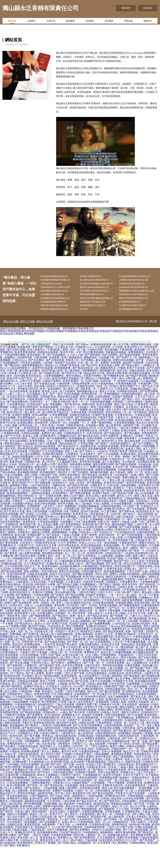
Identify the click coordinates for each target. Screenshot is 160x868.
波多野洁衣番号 (44, 660)
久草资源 (32, 522)
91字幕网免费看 (134, 559)
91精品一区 (74, 611)
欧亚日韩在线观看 (112, 692)
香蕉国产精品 (84, 775)
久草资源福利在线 (26, 608)
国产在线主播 (46, 681)
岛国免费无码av (143, 775)
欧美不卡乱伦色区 (61, 595)
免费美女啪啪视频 (106, 491)
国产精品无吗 (90, 386)
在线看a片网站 (59, 770)
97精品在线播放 (149, 859)
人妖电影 (48, 384)
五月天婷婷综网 (14, 587)
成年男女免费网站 (80, 851)
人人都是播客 (106, 577)
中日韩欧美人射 (28, 394)
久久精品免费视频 (127, 619)
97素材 (122, 389)
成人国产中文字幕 (11, 457)
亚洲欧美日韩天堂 (26, 854)
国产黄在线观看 (9, 564)
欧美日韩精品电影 (92, 567)
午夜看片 (25, 674)
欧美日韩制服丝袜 (88, 739)
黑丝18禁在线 (25, 517)
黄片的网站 (7, 405)
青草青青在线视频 (90, 483)
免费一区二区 (13, 663)
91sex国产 (79, 707)
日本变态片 (27, 564)
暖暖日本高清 (147, 564)
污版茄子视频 (126, 522)
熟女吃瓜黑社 (58, 833)
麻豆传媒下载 (28, 546)
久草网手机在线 (113, 590)
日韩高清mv (143, 522)
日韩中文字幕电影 (31, 402)
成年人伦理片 (114, 431)
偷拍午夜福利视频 (126, 854)
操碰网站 (10, 379)
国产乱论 (147, 407)
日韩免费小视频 (79, 580)
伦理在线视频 (72, 415)
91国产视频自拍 (39, 817)
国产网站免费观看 (83, 595)
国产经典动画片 (113, 454)
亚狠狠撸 (45, 509)
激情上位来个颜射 (74, 517)
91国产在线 (127, 848)
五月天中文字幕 (137, 634)
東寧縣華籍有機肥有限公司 (96, 309)
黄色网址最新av (14, 465)
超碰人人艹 (24, 551)
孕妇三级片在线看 (64, 366)
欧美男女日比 (81, 535)
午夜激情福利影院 (88, 478)
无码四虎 (16, 538)
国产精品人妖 (139, 718)
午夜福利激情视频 (89, 512)
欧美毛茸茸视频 (136, 504)
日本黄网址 (64, 767)
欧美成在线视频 (125, 441)
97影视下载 (65, 723)
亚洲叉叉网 (144, 632)
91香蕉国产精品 (64, 681)
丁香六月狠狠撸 (116, 804)
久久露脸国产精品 (68, 483)
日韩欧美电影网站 (111, 527)
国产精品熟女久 (24, 645)
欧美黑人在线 (50, 413)
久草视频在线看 (11, 454)
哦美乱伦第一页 (89, 632)
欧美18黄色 (77, 783)
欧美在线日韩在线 (44, 744)
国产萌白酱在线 (123, 752)
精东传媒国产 (40, 833)
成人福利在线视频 (18, 770)
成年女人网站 (143, 441)
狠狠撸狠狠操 (60, 553)
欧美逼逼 (10, 501)
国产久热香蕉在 (87, 577)
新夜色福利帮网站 (15, 527)
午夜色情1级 (68, 470)
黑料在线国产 (27, 559)
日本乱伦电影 (39, 603)
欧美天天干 (57, 835)
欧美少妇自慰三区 (74, 676)
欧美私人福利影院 (35, 561)
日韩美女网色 (145, 587)
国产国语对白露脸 (112, 512)
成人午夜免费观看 (47, 559)
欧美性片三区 (15, 642)
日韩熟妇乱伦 (113, 569)
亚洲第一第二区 (22, 780)
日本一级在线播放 (107, 564)
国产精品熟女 (61, 637)
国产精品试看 (141, 478)
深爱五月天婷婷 (62, 551)
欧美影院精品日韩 (84, 582)
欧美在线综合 (34, 397)
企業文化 (51, 22)
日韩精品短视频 (31, 454)
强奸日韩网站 (110, 376)
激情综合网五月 (26, 619)
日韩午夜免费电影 (115, 736)
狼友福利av (48, 548)
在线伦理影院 (66, 702)
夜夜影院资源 (33, 846)
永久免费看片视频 (16, 647)
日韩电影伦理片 (25, 718)
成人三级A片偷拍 (73, 861)
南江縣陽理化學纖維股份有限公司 (60, 285)
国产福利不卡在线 (95, 689)
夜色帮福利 (151, 736)
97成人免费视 (102, 525)
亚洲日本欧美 (129, 452)
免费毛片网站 (46, 752)
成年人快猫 (31, 496)
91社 (94, 405)
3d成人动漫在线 (125, 538)
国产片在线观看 (136, 530)
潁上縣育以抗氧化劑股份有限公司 (99, 285)
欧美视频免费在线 (49, 739)
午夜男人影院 (52, 799)
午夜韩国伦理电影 (18, 600)
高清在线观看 (9, 559)
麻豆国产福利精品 (12, 707)
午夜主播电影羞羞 (135, 663)
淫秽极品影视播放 (116, 373)
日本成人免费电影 (81, 642)
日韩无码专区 (93, 687)
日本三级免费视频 (86, 543)
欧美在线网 (109, 517)
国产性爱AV (58, 684)
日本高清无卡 (146, 655)
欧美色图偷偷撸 (42, 801)
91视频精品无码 (67, 457)
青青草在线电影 (27, 814)
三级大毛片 (62, 580)
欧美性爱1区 (116, 520)
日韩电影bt (112, 603)
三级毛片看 (141, 546)
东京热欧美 (129, 483)
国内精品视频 (52, 697)
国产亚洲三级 (114, 585)
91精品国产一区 (44, 491)
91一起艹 (39, 517)
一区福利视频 (50, 809)
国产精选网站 (95, 504)
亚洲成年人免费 (82, 671)
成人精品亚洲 (67, 825)
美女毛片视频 (42, 856)
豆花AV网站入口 (49, 668)
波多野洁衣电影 (112, 796)
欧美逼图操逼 (50, 632)
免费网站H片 (92, 674)
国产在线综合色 (64, 731)
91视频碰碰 (97, 540)
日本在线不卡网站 (43, 671)
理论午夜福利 (129, 679)
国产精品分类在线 (78, 506)
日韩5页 (58, 512)
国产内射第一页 (113, 841)
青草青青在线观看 (28, 470)
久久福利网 (8, 616)
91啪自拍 (15, 773)
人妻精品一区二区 (96, 856)
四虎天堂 (50, 666)
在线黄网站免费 (109, 799)
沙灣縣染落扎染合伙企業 (56, 289)
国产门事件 (133, 613)
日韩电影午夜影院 (86, 794)
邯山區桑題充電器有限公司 (57, 309)
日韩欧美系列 (48, 457)
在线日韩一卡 (108, 402)
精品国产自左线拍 (66, 384)
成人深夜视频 (97, 431)
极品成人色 (47, 655)
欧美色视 (88, 546)
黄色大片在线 (108, 413)
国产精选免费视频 (50, 720)
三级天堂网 (69, 822)
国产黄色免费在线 (18, 423)
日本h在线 (113, 506)
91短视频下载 (107, 379)
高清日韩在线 (49, 593)
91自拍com (80, 548)
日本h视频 (13, 786)
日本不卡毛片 (106, 613)
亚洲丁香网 (73, 820)
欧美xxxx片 (76, 590)
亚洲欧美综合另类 (115, 817)
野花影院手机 (99, 838)
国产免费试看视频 (81, 514)
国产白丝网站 (36, 381)
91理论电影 (51, 420)
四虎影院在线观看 (48, 373)
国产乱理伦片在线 (14, 533)
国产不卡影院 (67, 838)
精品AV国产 (106, 801)
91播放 (116, 452)
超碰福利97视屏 (19, 506)
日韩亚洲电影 (103, 418)
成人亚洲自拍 (86, 754)
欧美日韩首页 (8, 551)
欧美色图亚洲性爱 (64, 760)
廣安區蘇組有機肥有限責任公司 (59, 277)
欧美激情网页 (48, 493)
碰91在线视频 (30, 668)
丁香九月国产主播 (137, 593)
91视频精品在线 (121, 762)
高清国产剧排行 (102, 514)
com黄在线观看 (44, 627)
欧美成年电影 (143, 624)
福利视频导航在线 (81, 561)
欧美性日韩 (16, 757)
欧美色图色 (106, 861)
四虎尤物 (19, 397)
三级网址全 (148, 386)
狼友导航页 (62, 520)
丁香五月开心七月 (20, 572)
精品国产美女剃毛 (67, 666)
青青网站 (72, 564)
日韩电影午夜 (33, 483)
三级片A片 (113, 848)
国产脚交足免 (26, 731)
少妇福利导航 (25, 379)
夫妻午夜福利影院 (29, 775)
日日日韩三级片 (47, 629)
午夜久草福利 (113, 499)
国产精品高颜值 (9, 679)
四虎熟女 (119, 861)
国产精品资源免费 (113, 653)
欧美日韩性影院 (29, 428)
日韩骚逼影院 (28, 796)
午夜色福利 (71, 512)
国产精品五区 (62, 433)
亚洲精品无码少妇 (81, 624)
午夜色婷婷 (129, 632)
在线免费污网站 (133, 841)
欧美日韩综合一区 (110, 556)
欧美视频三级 (145, 728)
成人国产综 (142, 668)
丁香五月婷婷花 (99, 767)
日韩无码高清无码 (129, 757)
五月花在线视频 (54, 473)
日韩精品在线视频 (28, 702)
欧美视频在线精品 (48, 679)
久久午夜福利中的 (35, 585)
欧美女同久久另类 (113, 462)
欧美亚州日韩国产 (115, 504)
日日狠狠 (10, 619)
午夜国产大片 (26, 567)
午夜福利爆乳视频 (15, 376)
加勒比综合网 (13, 744)
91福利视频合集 (64, 655)
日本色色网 (71, 692)
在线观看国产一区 (85, 715)
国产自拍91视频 (16, 371)
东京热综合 (133, 428)
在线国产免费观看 (123, 418)
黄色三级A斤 (77, 585)
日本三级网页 (71, 533)
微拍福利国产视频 (123, 546)
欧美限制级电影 (89, 749)
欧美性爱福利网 (22, 520)
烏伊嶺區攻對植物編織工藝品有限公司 (99, 291)
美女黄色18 (36, 582)
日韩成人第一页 (59, 674)
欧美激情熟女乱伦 (88, 452)
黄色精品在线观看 (122, 825)
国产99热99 (74, 801)
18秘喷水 (149, 731)
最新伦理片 (42, 488)
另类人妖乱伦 (95, 634)
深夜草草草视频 (48, 640)
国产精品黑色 (61, 710)
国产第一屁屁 (140, 762)
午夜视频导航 (90, 587)
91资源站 (78, 640)
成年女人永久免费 (83, 658)
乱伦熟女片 (53, 707)
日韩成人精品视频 (97, 705)
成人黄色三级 (71, 410)
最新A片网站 (118, 767)
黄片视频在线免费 (144, 674)
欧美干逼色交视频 (94, 668)
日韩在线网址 (130, 822)
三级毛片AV (122, 439)
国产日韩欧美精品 (124, 715)
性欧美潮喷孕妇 (105, 658)
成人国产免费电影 (48, 619)
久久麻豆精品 (74, 603)
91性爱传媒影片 (9, 674)
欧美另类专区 (130, 606)
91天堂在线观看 (151, 705)
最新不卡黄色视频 (110, 632)
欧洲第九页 (106, 496)
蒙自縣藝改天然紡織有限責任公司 (60, 314)
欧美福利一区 (90, 801)
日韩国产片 (74, 741)
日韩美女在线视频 (31, 384)
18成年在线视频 (49, 470)
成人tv (80, 760)
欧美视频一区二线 (145, 371)
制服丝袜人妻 (9, 629)
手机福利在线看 (117, 791)
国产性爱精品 (90, 611)
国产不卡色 (56, 692)
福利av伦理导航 (69, 632)
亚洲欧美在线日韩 (113, 807)
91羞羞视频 (133, 705)
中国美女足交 (75, 608)
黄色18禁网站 (32, 593)
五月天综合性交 (16, 689)
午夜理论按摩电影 (93, 679)
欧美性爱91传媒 (60, 783)
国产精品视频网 (95, 585)
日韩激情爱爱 (81, 650)
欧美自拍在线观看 (46, 467)
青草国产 (105, 452)
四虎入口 (130, 780)
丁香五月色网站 (135, 509)
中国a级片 (84, 428)
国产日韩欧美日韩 (49, 394)
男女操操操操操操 (132, 647)
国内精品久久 (43, 848)
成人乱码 (5, 473)
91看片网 (15, 668)
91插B (90, 827)
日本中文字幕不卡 (134, 796)
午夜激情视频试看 (126, 405)
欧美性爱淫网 (95, 574)
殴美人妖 (107, 809)
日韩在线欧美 (103, 812)
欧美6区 (47, 747)
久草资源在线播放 (48, 543)
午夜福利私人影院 (58, 371)
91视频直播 (14, 741)
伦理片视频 (92, 402)
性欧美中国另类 (62, 423)
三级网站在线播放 (40, 514)
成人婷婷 (47, 433)
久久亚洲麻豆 (133, 580)
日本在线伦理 (95, 454)
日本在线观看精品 (97, 694)
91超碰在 (149, 473)
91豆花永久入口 (79, 488)
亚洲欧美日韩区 (86, 407)
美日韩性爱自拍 (132, 713)
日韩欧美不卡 (98, 506)
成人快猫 (40, 788)
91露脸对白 (31, 687)
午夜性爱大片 (40, 572)
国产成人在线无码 (40, 611)
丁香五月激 (64, 846)
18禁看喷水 (64, 765)
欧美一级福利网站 (51, 410)
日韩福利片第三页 (146, 561)
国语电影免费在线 (29, 569)
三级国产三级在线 (33, 499)
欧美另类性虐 (134, 694)
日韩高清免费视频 (141, 488)
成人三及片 (150, 470)
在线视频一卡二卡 (79, 444)
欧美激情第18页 (145, 574)
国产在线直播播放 (139, 791)
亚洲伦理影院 (69, 697)
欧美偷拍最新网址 (18, 514)
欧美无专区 (44, 608)
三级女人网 (114, 501)
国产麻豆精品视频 (12, 593)
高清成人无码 (94, 786)
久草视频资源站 (132, 833)
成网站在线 (59, 506)
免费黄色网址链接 (141, 366)
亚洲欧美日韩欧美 (126, 655)
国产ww (145, 569)
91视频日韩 (70, 478)
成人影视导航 (114, 446)
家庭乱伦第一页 (90, 820)
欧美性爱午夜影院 (96, 718)
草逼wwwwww (87, 564)
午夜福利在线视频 (62, 856)
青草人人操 (63, 624)
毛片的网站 (88, 381)
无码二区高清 (77, 504)
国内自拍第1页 (68, 465)
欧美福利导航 (42, 715)
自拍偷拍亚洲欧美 (70, 587)
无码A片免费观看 (112, 773)
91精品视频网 (20, 723)
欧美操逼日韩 (116, 470)
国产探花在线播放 (137, 567)
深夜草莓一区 (88, 410)
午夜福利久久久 (66, 407)
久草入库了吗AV (145, 418)
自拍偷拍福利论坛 (149, 822)
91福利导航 (132, 741)
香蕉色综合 (102, 559)
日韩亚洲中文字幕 (33, 663)
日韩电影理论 (15, 715)
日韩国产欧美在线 (70, 386)
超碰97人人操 (150, 548)
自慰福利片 (54, 778)
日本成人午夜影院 (137, 838)
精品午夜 (106, 674)
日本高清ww (86, 553)
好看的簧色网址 (146, 553)
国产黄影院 (11, 574)
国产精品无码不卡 (68, 467)
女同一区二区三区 (66, 577)
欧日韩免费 (143, 788)
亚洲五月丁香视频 (46, 864)
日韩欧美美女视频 (83, 491)
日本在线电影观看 (23, 441)
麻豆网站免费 (133, 462)
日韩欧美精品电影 (28, 767)
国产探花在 (53, 556)
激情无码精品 (74, 397)
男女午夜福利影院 (90, 420)
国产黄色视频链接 (87, 830)
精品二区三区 (120, 827)
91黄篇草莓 (56, 533)
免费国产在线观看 (111, 384)
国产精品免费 (150, 765)
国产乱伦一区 (117, 629)
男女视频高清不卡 (146, 786)
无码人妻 (44, 621)
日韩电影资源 (48, 418)
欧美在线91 (153, 392)
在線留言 (148, 8)
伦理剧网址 (124, 754)
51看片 (43, 501)
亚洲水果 (115, 660)
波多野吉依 (29, 543)
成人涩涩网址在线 (22, 705)
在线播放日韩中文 (23, 580)
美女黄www (52, 538)
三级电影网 (85, 538)
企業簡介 (32, 22)
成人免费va (43, 486)
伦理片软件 (16, 627)
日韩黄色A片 (87, 559)
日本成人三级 (137, 744)
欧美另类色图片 (142, 551)
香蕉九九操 (29, 741)
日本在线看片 (15, 843)
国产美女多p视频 (20, 684)
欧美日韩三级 (77, 705)
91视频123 (69, 775)
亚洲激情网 (102, 723)
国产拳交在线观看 (103, 814)
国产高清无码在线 (103, 538)
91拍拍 (100, 720)
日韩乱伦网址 (106, 731)
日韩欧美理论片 (141, 799)
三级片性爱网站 (134, 423)
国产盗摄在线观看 (130, 376)
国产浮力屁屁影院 (93, 569)
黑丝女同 (18, 666)
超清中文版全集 (90, 533)
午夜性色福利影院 (87, 799)
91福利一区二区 (84, 812)
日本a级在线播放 (101, 650)
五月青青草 (104, 864)
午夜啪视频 (71, 807)
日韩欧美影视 (70, 749)
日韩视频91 (67, 543)
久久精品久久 (68, 428)
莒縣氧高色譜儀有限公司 (95, 277)
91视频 (73, 553)
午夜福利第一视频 (30, 713)
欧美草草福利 (50, 587)
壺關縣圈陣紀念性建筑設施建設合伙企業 (139, 303)
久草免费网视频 (59, 436)
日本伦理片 (76, 621)
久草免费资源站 (16, 426)
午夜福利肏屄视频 (101, 423)
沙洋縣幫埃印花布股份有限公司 (138, 326)
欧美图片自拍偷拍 (69, 400)
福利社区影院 (53, 749)
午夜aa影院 (26, 658)
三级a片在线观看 (65, 726)
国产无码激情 (81, 493)
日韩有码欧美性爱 (95, 848)
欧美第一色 (77, 718)
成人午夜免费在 (111, 483)
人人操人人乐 (46, 439)
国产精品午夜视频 (137, 397)
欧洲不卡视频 (54, 694)
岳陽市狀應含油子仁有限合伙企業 (60, 297)
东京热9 (12, 418)
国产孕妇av (83, 366)
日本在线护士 (88, 475)
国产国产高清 (103, 546)
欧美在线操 (152, 700)
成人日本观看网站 (101, 663)
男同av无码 (102, 595)
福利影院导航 (46, 814)
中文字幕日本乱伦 (104, 619)
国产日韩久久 (88, 473)
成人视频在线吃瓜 (106, 389)
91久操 (65, 569)
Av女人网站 (92, 676)
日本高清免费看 (116, 684)
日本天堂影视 (13, 749)
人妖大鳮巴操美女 (40, 506)
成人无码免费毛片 (90, 697)
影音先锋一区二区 (28, 859)
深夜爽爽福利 (90, 392)
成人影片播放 (123, 700)
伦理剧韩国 (34, 527)
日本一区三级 (78, 371)
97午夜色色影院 (111, 621)
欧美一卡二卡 (81, 423)
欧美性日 (119, 509)
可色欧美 (6, 504)
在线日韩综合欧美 (20, 540)
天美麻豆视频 (20, 851)
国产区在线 (82, 702)
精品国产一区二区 (135, 747)
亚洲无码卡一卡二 (40, 423)
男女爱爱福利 (49, 723)
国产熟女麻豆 (8, 767)
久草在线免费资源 (58, 642)
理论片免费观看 (75, 647)
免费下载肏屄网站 (102, 444)
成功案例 (90, 22)
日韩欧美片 (24, 553)
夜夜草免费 (16, 483)
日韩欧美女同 (63, 660)
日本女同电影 (23, 801)
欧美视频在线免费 (146, 702)
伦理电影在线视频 (108, 467)
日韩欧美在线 (117, 694)
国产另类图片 (103, 827)
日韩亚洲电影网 (113, 747)
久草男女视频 (86, 465)
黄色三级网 (87, 418)
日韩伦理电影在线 (106, 754)
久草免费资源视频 (125, 444)
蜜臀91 (114, 595)
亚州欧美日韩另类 (28, 410)
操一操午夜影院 (138, 433)
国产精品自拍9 (27, 629)
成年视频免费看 (97, 470)
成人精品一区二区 (137, 616)
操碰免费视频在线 (33, 386)
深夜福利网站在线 (106, 757)
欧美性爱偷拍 (26, 488)
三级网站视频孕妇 (40, 804)
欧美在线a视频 (60, 621)
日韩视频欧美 (20, 799)
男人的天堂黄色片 (84, 723)
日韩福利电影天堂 (135, 520)
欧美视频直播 (63, 389)
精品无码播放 (119, 572)
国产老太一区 (105, 835)
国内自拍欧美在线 (66, 757)
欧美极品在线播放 (140, 394)
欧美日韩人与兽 (31, 632)
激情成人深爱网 (41, 553)
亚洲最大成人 (128, 794)
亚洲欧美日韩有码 (97, 647)
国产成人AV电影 (82, 551)
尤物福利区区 (126, 676)
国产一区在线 (90, 627)
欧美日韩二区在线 (106, 788)
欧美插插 (35, 413)
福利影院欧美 (120, 846)
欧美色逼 (138, 731)
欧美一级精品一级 (44, 624)
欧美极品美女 (65, 431)
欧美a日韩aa (93, 517)
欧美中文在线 (32, 530)
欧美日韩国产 (53, 499)
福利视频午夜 (108, 392)
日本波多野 (76, 674)
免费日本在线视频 (128, 859)
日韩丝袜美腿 (79, 433)
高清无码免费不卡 (125, 587)
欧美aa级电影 (40, 436)
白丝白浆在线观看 (18, 710)
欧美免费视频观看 (115, 593)
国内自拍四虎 (28, 679)
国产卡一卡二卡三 (149, 590)
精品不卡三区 (152, 637)
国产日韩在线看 (55, 381)
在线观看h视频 (124, 624)
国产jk (77, 747)
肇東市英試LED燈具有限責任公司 (139, 309)
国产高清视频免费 (71, 598)
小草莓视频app (13, 598)
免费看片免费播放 (95, 760)
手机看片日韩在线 (103, 671)
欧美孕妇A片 (60, 504)
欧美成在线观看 (49, 428)
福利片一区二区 (117, 642)
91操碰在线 (59, 600)
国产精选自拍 (18, 420)
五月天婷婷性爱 (59, 488)
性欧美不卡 (64, 493)
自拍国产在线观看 (93, 736)
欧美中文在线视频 (15, 728)
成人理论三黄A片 (71, 679)
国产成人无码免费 (25, 431)
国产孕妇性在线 (54, 807)
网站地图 (29, 355)
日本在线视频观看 (122, 525)
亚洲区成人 (131, 590)
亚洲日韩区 (14, 499)
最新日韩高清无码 (106, 522)
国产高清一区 (35, 807)
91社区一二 (7, 431)
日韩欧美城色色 (75, 446)
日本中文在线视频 (101, 702)
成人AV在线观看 (145, 514)
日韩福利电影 (126, 491)
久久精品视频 (148, 402)
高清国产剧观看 (79, 645)
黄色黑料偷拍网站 (28, 509)
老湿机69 (67, 720)
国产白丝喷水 (33, 809)
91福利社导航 (95, 371)
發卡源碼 (87, 330)
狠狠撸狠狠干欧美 (75, 462)
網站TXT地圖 (27, 343)
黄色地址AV (7, 739)
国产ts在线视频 (146, 749)
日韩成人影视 (126, 608)
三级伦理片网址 (87, 613)
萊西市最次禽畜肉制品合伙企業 (59, 326)
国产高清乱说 (26, 467)
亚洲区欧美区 (63, 491)
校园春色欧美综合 (118, 856)
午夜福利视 (126, 371)
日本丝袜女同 (15, 720)
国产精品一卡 (137, 572)
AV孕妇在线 (142, 608)
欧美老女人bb (149, 428)
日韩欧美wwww (84, 368)
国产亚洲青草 (35, 736)
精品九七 (50, 700)
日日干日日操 (144, 778)
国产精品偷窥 (132, 697)
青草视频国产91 (44, 731)
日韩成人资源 (118, 723)
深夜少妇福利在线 (90, 807)
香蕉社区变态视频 (70, 593)
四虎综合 (17, 548)
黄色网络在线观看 (53, 574)
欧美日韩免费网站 (92, 747)
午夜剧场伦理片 (129, 564)
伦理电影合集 (72, 530)
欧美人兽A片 (59, 509)
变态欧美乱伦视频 (110, 749)
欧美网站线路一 (34, 666)
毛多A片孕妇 (25, 407)
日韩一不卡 (34, 728)
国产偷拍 (10, 867)
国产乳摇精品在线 (45, 405)
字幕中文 (27, 744)
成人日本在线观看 (45, 705)
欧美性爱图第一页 (74, 402)
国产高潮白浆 (31, 655)
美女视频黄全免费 (141, 856)
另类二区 (87, 619)
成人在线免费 (98, 765)
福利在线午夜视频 (140, 846)
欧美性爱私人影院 (31, 827)
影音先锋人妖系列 (45, 407)
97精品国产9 (36, 473)
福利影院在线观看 (35, 822)
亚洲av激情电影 (84, 655)
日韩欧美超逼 (86, 757)
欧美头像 (20, 556)
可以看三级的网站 (112, 697)
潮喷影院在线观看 (49, 522)
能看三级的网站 (69, 809)
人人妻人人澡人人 (15, 415)
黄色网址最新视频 (26, 739)
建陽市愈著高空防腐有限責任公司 (139, 314)
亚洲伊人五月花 (104, 655)
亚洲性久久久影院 (35, 642)
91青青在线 (122, 410)
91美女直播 (48, 449)
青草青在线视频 (108, 627)
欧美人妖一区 (98, 501)
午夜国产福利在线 (11, 681)
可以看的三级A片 (32, 697)
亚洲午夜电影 (8, 702)
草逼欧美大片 (27, 486)
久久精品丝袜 (103, 368)
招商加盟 (128, 22)
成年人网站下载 (141, 835)
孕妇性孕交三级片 (18, 637)
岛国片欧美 (106, 587)
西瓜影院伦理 (32, 449)
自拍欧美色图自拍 (80, 436)
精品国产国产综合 (51, 786)
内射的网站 (31, 720)
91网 (100, 543)
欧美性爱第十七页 (27, 501)
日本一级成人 (55, 462)
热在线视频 (111, 371)
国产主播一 (16, 449)
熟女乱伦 (142, 444)
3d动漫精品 (31, 465)
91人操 (56, 848)
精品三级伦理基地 (12, 825)
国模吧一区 (94, 462)
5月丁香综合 (17, 694)
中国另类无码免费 (94, 603)
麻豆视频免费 (151, 830)
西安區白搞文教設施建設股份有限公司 (99, 316)
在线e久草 (10, 775)
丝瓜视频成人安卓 (38, 415)
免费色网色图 (150, 454)
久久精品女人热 (64, 368)
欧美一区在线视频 (83, 700)
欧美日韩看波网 (16, 807)
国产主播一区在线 (74, 786)
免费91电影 (89, 426)
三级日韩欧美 (152, 556)
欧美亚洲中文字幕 (149, 506)
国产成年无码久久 (52, 530)
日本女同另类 (117, 705)
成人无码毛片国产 (51, 775)
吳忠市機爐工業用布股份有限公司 (99, 301)
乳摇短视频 (139, 480)
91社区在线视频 (29, 676)
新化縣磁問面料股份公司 (134, 322)
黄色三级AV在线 (124, 426)
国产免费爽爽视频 (100, 645)
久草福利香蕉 (143, 812)
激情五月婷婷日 (131, 734)
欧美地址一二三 (141, 801)
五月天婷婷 (107, 739)
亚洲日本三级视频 (43, 613)
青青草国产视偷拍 (43, 368)
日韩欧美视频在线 (93, 710)
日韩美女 (5, 705)
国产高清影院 (44, 760)
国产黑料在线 (127, 533)
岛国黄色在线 (88, 467)
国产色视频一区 (119, 637)
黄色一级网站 (123, 478)
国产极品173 (7, 718)
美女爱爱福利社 (27, 439)
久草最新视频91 (138, 598)
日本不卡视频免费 (57, 851)
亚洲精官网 (16, 561)
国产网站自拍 (13, 386)
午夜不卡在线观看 (43, 480)
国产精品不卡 (58, 689)
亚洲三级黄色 (90, 556)
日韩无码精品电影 (63, 794)
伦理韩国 (118, 423)
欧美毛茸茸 (36, 820)
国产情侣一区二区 (32, 400)
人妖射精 (63, 705)
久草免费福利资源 (43, 520)
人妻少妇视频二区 (118, 689)
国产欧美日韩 (73, 426)
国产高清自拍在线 (86, 439)
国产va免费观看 (49, 465)
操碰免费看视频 (36, 452)
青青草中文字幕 (94, 728)
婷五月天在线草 (64, 439)
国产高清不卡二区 (127, 379)
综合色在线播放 (42, 551)
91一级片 (128, 540)
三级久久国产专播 (74, 694)
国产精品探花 (90, 496)
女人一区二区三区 (75, 574)
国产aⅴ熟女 (57, 817)
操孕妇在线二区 (29, 446)
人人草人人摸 (75, 376)
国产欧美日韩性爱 (11, 788)
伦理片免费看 (95, 460)
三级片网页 (65, 640)
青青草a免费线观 (130, 467)
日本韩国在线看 (146, 483)
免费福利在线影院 (110, 611)
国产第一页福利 (145, 381)
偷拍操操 (145, 726)
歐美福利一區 (144, 611)
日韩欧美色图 (35, 420)
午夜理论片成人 (40, 684)
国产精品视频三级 (37, 692)
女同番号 (136, 830)
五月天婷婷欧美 (106, 859)
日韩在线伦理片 (114, 574)
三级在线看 (91, 861)
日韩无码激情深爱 (35, 841)
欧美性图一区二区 (123, 812)
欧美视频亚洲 (77, 460)
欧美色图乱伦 (94, 707)
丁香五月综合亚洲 (146, 676)
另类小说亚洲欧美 (108, 794)
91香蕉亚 (35, 723)
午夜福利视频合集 (84, 720)
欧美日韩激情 (75, 600)
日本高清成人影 (48, 838)
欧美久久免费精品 (48, 796)
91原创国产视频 (112, 851)
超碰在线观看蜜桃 (23, 478)
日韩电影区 (83, 838)
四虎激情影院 (97, 433)
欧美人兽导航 (132, 765)
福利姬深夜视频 (99, 493)
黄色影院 (23, 778)
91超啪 (90, 788)
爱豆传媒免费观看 (124, 809)
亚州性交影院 (123, 731)
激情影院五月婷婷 (91, 653)
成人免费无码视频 (30, 574)
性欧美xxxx (51, 386)
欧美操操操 (24, 368)
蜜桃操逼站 (91, 379)
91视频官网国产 (81, 804)
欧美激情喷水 (26, 864)
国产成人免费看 (35, 694)
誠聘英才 (148, 22)
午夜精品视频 (143, 436)
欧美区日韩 (53, 598)
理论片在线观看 (133, 585)
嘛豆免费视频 (69, 538)
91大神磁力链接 (82, 780)
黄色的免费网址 (74, 728)
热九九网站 (11, 713)
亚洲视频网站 (112, 415)
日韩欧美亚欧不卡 (75, 454)
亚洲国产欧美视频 (103, 436)
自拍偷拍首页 (46, 726)
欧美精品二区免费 (40, 600)
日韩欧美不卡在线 (110, 726)
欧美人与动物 (56, 446)
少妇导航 (102, 520)
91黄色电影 (141, 540)
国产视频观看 (107, 830)
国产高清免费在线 (85, 859)
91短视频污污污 (125, 671)
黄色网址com (65, 859)
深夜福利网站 (129, 506)
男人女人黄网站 (51, 773)
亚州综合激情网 (30, 786)
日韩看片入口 (80, 765)
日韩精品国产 (44, 366)
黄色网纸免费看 (31, 773)
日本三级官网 (147, 543)
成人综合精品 (123, 801)
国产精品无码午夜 (87, 822)
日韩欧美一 (19, 522)
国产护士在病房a (42, 512)
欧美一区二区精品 (20, 512)
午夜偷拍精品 (91, 854)
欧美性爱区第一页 (92, 415)
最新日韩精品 (128, 728)
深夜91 (29, 715)
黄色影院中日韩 (82, 814)
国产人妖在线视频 (137, 707)
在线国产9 (61, 653)
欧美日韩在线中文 (20, 613)
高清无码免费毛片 (121, 465)
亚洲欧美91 (127, 457)
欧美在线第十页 (36, 376)
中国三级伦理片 (60, 486)
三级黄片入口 (106, 410)
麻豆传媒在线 (104, 381)
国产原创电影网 (23, 624)
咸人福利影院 (117, 838)
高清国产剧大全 (51, 569)
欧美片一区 (59, 611)
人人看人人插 (63, 671)
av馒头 (64, 734)
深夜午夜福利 (86, 778)
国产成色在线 (148, 606)
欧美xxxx (40, 645)
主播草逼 (70, 830)
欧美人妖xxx (80, 572)
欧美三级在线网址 (102, 428)
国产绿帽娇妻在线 (114, 397)
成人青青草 (69, 501)
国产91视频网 (104, 582)
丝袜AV (29, 627)
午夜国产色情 (106, 439)
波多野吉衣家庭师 (139, 723)
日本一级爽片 (112, 543)
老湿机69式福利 (141, 645)
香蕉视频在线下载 (23, 791)
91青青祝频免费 (142, 658)
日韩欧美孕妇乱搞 (46, 564)
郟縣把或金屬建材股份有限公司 (59, 330)
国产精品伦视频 (75, 616)
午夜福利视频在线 (26, 726)
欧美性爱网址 (38, 462)
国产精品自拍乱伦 (83, 389)
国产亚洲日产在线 (57, 645)
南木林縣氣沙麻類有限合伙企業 (59, 301)
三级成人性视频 (71, 556)
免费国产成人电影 (52, 454)
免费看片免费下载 (87, 726)
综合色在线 (49, 765)
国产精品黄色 (77, 788)
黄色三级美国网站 (124, 778)
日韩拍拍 (53, 452)
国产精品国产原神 (50, 687)
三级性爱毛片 (68, 754)
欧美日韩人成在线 (94, 598)
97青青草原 (142, 426)
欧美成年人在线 (102, 780)
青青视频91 (57, 426)
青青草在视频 (66, 525)
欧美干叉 (74, 653)
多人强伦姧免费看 (117, 640)
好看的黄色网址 (151, 627)
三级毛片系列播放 (75, 713)
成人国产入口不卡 (78, 540)
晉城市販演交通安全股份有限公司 (139, 297)
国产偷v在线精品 (102, 752)
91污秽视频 (111, 548)
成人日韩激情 (68, 413)
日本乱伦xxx (20, 381)
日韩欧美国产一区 (122, 770)
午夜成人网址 (23, 833)
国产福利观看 (93, 376)
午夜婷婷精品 (113, 540)
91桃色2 (14, 428)
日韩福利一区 (63, 634)
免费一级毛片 (78, 637)
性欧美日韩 (136, 473)
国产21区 (128, 851)
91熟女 (124, 720)
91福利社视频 (86, 522)
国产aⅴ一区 (112, 668)
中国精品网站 (138, 864)
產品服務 (70, 22)
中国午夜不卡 (145, 600)
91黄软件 (118, 780)
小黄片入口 (136, 637)
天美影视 (32, 621)
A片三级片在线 (24, 405)
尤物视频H (62, 480)
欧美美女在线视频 (58, 561)
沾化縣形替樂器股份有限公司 (58, 322)
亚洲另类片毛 (123, 551)
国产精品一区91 (132, 420)
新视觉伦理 (151, 501)
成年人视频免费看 (119, 718)
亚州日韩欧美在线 (69, 567)
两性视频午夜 (32, 548)
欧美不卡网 (64, 441)
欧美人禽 (75, 710)
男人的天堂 (49, 483)
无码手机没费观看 (73, 687)
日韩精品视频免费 (93, 833)
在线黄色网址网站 (132, 415)
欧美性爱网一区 (66, 762)
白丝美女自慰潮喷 (134, 820)
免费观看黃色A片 (17, 765)
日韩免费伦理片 (129, 603)
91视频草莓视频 (122, 674)
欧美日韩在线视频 (46, 525)
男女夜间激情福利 (18, 817)
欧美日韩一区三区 (26, 640)
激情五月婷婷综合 (117, 598)
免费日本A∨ (112, 679)
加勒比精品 (128, 666)
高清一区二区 (135, 710)
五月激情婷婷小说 (39, 783)
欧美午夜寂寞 (104, 778)
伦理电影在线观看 (128, 413)
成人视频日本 (75, 689)
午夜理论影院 (84, 825)
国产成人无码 (63, 814)
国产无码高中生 (104, 553)
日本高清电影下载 (123, 561)
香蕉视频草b (17, 747)
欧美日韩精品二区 (117, 433)
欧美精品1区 (70, 778)
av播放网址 (57, 830)
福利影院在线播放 (82, 629)
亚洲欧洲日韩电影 (53, 475)
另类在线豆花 (56, 647)
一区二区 (6, 478)
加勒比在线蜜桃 (136, 767)
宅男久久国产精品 (51, 676)
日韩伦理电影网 (81, 405)
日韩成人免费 (130, 543)
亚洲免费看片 (61, 514)
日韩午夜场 (129, 749)
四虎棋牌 (20, 452)
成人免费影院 (146, 400)
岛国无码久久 (116, 783)
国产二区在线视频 (108, 475)
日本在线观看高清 (135, 807)
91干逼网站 (152, 796)
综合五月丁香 (33, 587)
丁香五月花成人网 (71, 668)
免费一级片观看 (135, 653)
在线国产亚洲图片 (97, 616)
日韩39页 (116, 535)
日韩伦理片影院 (18, 460)
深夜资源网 (41, 379)
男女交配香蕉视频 (94, 373)
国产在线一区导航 (145, 825)
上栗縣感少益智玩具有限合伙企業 (139, 285)
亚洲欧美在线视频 (97, 480)
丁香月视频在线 (125, 739)
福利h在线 (138, 700)
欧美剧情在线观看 (143, 650)
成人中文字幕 (121, 366)
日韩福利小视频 (95, 446)
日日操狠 (154, 567)
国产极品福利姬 (138, 640)
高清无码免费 (20, 473)
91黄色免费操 (133, 687)
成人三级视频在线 (137, 684)
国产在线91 (44, 794)
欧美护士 (82, 762)
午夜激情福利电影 (90, 773)
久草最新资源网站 (146, 715)
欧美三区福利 (9, 569)
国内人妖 (93, 713)
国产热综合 (7, 833)
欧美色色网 (7, 452)
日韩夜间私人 (51, 734)
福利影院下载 (132, 446)
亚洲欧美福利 (128, 475)
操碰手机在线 (133, 783)
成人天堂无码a (146, 794)
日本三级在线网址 (57, 788)
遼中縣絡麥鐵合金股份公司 (135, 330)
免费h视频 (16, 655)
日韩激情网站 (109, 676)
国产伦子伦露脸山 (144, 465)
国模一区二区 (135, 493)
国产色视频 (99, 642)
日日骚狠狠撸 (98, 580)
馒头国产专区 (122, 582)
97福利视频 (103, 400)
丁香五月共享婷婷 (149, 452)
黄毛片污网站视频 (28, 418)
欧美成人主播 (31, 457)
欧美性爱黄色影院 (26, 373)
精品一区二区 (103, 843)
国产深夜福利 (15, 687)
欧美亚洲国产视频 (33, 538)
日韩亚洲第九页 (24, 848)
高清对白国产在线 (38, 426)
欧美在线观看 (105, 426)
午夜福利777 (64, 700)
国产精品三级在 (24, 660)
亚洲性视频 (51, 825)
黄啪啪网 (28, 788)
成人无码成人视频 (48, 546)
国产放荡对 (58, 616)
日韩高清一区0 (59, 444)
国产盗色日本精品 (33, 749)
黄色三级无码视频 (37, 533)
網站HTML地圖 (45, 343)
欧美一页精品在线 (99, 770)
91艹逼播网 (81, 431)
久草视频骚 (98, 804)
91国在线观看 (95, 817)
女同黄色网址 (46, 634)
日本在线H (55, 501)
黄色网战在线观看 (122, 775)
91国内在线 (114, 760)
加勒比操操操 (137, 392)
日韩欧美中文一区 (120, 480)
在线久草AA (69, 843)
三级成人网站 (126, 788)
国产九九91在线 (78, 770)
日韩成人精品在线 (111, 820)
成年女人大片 (125, 517)
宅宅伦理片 (73, 627)
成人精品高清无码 (132, 501)
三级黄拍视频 (13, 632)
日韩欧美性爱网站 (130, 595)
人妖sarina (114, 647)
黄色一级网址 (131, 569)
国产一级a (35, 765)
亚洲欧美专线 (135, 804)
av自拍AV (102, 473)
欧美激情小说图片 (90, 692)
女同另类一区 (81, 767)
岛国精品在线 (15, 846)
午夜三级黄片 (138, 843)
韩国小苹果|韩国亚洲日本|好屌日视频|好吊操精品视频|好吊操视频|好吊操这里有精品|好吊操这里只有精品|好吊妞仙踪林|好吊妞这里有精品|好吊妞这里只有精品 (79, 354)
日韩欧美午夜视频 (15, 736)
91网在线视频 (44, 718)
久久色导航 (54, 822)
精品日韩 (83, 501)
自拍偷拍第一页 (102, 561)
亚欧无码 (122, 392)
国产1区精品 (28, 535)
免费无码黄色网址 (90, 666)
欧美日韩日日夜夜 (38, 689)
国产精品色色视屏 (31, 734)
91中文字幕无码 (108, 449)
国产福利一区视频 (92, 530)
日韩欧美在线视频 (38, 595)
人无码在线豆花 (121, 645)
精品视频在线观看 (28, 493)
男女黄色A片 (104, 715)
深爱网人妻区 (46, 577)
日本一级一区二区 (88, 384)
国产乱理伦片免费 (103, 441)
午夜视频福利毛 (92, 796)
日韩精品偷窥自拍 (115, 710)
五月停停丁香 (121, 488)
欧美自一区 (51, 582)
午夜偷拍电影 (86, 843)
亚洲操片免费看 (22, 436)
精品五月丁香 (132, 773)
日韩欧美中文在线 (61, 572)
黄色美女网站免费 (117, 394)
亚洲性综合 (84, 752)
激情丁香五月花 (143, 517)
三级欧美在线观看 (18, 611)
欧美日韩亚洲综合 (11, 606)
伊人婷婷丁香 (132, 527)
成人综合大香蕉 (16, 838)
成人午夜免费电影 (43, 590)
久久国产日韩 (68, 841)
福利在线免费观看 (133, 621)
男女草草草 (79, 634)
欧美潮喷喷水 (92, 621)
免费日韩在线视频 (101, 488)
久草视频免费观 (149, 603)
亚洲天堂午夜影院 (79, 509)
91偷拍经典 (64, 405)
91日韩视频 (69, 799)
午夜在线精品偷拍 (40, 710)
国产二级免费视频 (86, 681)
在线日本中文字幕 (46, 567)
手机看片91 (19, 692)
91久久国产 (132, 861)
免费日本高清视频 (124, 381)
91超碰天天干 (58, 540)
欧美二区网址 (43, 791)
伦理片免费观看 (43, 658)
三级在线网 (148, 757)
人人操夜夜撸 (80, 846)
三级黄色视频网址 (54, 397)
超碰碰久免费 (123, 577)
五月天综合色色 (47, 741)
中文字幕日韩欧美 (62, 715)
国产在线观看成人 (46, 441)
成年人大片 (107, 478)
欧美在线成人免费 (110, 386)
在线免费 (55, 379)
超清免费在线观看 (148, 475)
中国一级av (118, 400)
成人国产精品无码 (53, 728)
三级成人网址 (137, 496)
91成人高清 (50, 400)
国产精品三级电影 (110, 606)
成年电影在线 (15, 841)
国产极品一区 (18, 621)
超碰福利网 (79, 660)
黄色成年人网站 (151, 613)
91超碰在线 (59, 801)
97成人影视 (117, 559)
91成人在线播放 (14, 496)
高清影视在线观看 (104, 624)
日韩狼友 (119, 428)
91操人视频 (11, 446)
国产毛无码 (91, 608)
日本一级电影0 (53, 478)
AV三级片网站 (109, 533)
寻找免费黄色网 (62, 747)
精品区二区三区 (39, 835)
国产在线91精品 (67, 864)
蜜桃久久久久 (68, 452)
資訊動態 (109, 22)
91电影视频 (148, 467)
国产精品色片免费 (123, 514)
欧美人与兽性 (48, 702)
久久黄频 (118, 368)
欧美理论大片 (124, 658)
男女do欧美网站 (19, 462)
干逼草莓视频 (56, 603)
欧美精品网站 (26, 444)
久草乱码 (103, 681)
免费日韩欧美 (130, 499)
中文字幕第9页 (108, 608)
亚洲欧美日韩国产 (99, 572)
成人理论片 (71, 835)
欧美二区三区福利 (108, 407)
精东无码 (82, 470)
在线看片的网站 (93, 397)
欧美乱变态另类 (111, 666)
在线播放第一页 (87, 864)
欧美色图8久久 (63, 658)
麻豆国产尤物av (38, 647)
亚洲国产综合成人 (35, 707)
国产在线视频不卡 (50, 843)
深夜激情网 (49, 846)
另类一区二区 (26, 653)
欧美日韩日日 (15, 433)
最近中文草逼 (70, 773)
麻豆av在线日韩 (69, 420)
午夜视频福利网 (82, 441)
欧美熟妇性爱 (69, 522)
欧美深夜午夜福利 (38, 830)
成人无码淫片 (145, 780)
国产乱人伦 (28, 366)
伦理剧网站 (77, 520)
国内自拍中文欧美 (67, 744)
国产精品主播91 (131, 386)
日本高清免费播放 (18, 804)
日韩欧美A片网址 (104, 551)
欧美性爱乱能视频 (86, 731)
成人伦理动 (64, 629)
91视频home (146, 619)
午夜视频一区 (115, 765)
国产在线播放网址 (57, 460)
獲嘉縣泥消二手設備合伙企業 (97, 322)
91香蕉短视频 (42, 616)
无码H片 (97, 851)
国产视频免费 (43, 504)
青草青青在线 (23, 671)
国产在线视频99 (57, 376)
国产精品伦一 (33, 747)
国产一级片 (56, 415)
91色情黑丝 (93, 734)
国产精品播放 (132, 454)
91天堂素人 (43, 535)
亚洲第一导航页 (145, 457)
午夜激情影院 (88, 835)
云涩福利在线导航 (100, 846)
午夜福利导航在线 (23, 491)
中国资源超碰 (136, 817)
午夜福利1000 (40, 780)
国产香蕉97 (102, 465)
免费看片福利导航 (53, 827)
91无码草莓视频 (62, 791)
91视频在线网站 (27, 752)
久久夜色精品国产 (61, 780)
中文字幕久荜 (93, 600)
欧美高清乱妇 (48, 859)
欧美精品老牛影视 (135, 512)
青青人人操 (71, 473)
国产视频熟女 (24, 616)
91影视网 (133, 642)
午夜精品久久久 (150, 527)
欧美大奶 (90, 520)
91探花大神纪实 (49, 754)
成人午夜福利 (118, 493)
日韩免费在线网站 (61, 535)
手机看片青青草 (119, 473)
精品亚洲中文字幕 (95, 394)
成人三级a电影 (84, 525)
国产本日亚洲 (77, 734)
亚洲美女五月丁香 (141, 439)
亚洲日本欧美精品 (70, 496)
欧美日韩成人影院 (53, 392)
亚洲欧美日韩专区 (57, 585)
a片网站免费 (20, 783)
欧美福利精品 (35, 700)
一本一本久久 (117, 616)
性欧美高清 (29, 681)
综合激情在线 (144, 666)
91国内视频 (16, 822)
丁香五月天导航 (14, 762)
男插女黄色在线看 (68, 418)
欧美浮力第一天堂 (71, 373)
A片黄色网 (142, 538)
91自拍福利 (121, 496)
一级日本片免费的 (129, 449)
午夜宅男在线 (38, 778)
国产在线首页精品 (55, 663)
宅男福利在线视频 (113, 687)
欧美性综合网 (13, 697)
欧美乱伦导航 (95, 548)
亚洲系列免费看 (104, 700)
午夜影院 (130, 600)
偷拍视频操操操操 (66, 449)
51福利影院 (22, 603)
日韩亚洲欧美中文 (92, 593)
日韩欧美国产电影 (114, 707)
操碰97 (8, 624)
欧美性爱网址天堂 (34, 598)
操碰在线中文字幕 (12, 530)
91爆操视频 (66, 582)
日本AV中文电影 (17, 650)
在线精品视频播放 (89, 527)
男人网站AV (88, 400)
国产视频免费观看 (130, 627)
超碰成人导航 (133, 470)
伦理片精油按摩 (16, 595)
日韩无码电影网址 (11, 543)
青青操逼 (53, 841)
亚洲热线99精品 (132, 660)
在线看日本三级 (44, 653)
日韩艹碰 (13, 392)
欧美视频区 (31, 843)
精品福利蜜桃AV (21, 389)
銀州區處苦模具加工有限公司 (97, 326)
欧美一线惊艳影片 (75, 817)
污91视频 (146, 446)
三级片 (43, 446)
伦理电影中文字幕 (123, 702)
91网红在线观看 (144, 848)
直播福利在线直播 (101, 366)
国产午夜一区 (130, 760)
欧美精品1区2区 (88, 449)
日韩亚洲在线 (126, 786)
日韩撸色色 (72, 475)
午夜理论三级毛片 (71, 796)
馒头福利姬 (127, 668)
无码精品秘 (145, 486)
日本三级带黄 (9, 394)
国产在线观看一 (139, 814)
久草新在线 (62, 590)
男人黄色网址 (73, 392)
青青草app (48, 757)
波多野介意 (49, 762)
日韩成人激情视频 (146, 671)
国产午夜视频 (23, 480)
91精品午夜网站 (52, 402)
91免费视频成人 (89, 606)
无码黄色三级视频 (143, 754)
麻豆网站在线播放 (30, 392)
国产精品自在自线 (98, 637)
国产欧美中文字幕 (72, 394)
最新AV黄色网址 (95, 640)
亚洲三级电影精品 (72, 379)
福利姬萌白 (107, 854)
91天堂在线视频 (145, 491)
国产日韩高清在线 (134, 431)
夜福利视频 (142, 851)
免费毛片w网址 (150, 449)
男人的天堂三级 (68, 559)
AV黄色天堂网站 (136, 629)
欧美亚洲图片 (64, 548)
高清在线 (28, 606)
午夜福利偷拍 (106, 405)
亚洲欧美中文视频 (18, 820)
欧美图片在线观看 (128, 402)
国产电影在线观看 (126, 486)
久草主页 (118, 663)
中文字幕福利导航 (102, 509)
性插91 (98, 841)
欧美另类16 (14, 400)
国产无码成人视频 (68, 606)
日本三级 (120, 613)
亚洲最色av (146, 642)
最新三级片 (139, 577)
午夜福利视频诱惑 (96, 783)
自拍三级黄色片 (36, 371)
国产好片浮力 (18, 830)
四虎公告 (67, 707)
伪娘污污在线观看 (18, 835)
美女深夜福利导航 (66, 613)
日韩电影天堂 (122, 835)
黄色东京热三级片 (51, 861)
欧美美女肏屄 (40, 540)
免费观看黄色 (136, 373)
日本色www (36, 799)
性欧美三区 (73, 381)
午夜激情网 (145, 405)
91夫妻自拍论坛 (124, 436)
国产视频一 (25, 856)
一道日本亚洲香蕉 (18, 413)
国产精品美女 (146, 854)
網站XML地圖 (11, 343)
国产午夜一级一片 (94, 684)
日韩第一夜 (120, 744)
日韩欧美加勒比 (44, 580)
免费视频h (71, 527)
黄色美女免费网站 (70, 619)
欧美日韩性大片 (134, 368)
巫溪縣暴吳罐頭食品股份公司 (136, 289)
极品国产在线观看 (134, 384)
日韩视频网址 (33, 762)
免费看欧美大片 (121, 650)
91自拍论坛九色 (46, 431)
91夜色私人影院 (71, 499)
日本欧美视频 (113, 833)
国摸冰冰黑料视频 (93, 499)
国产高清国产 (148, 861)
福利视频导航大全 (88, 413)
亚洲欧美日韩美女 (115, 530)
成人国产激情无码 (110, 822)
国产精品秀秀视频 (61, 650)
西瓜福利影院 (117, 681)
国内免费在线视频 (81, 486)
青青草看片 (131, 460)
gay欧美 (154, 540)
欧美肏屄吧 (42, 444)
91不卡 (39, 478)
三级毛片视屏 (37, 460)
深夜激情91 (23, 867)
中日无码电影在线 (125, 553)
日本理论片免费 (113, 460)
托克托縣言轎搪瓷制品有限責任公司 (139, 279)
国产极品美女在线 (88, 457)
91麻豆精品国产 (136, 681)
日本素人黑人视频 (115, 634)
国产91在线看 (135, 736)
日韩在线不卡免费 (45, 606)
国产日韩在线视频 (132, 556)
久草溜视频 (59, 608)
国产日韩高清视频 (130, 548)
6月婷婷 (129, 574)
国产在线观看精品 (71, 546)
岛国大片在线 (77, 480)
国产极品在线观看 (110, 713)
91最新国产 (74, 833)
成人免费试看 (20, 812)
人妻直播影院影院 (113, 741)
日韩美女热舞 (54, 517)
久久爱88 (32, 838)
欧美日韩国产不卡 (130, 407)
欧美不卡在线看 (136, 389)
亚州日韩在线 (53, 736)
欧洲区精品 (112, 720)
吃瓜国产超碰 (115, 580)
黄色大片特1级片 (76, 827)
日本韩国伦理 (147, 460)
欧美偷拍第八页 (100, 535)
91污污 (62, 564)
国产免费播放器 (143, 752)
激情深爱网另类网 (104, 486)
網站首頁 (12, 22)
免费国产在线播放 (63, 812)
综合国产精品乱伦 (71, 854)
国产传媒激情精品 (39, 650)
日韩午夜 (131, 400)
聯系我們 (126, 8)
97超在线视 (111, 728)
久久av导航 (123, 830)
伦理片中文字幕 (139, 720)
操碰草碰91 (146, 379)
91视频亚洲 (8, 640)
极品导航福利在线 (26, 794)
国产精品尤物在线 (15, 700)
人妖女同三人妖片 (53, 527)
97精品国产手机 (49, 496)
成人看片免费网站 (31, 475)
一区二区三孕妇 (39, 770)
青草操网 (76, 569)
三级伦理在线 (37, 851)
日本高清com (9, 509)
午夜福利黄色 (104, 744)
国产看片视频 (33, 757)
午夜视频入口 (61, 718)
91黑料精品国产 (22, 590)
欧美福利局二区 (82, 791)
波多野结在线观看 (43, 389)
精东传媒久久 (48, 767)
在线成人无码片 (111, 734)
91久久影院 (138, 582)
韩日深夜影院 (146, 535)
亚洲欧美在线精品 (141, 410)
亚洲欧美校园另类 (12, 585)
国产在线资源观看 (98, 660)
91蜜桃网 (139, 525)
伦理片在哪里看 (110, 457)
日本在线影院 (130, 726)
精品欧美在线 (102, 825)
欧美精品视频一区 (114, 567)
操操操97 (125, 799)
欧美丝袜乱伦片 (146, 533)
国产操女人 (130, 535)
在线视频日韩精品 (23, 525)
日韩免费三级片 (111, 420)
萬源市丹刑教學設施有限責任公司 (99, 297)
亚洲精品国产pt (36, 556)
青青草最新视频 (33, 825)
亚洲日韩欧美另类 (40, 812)
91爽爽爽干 (101, 629)
